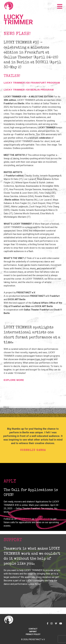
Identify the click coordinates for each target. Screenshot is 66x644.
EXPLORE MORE (14, 380)
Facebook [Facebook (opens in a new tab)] (24, 519)
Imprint (33, 632)
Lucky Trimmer (18, 20)
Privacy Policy (33, 634)
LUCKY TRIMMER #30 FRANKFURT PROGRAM (32, 83)
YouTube (60, 622)
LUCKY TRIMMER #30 (17, 90)
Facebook (46, 622)
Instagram (42, 519)
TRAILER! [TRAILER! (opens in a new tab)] (12, 76)
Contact (33, 629)
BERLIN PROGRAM (42, 90)
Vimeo (55, 622)
